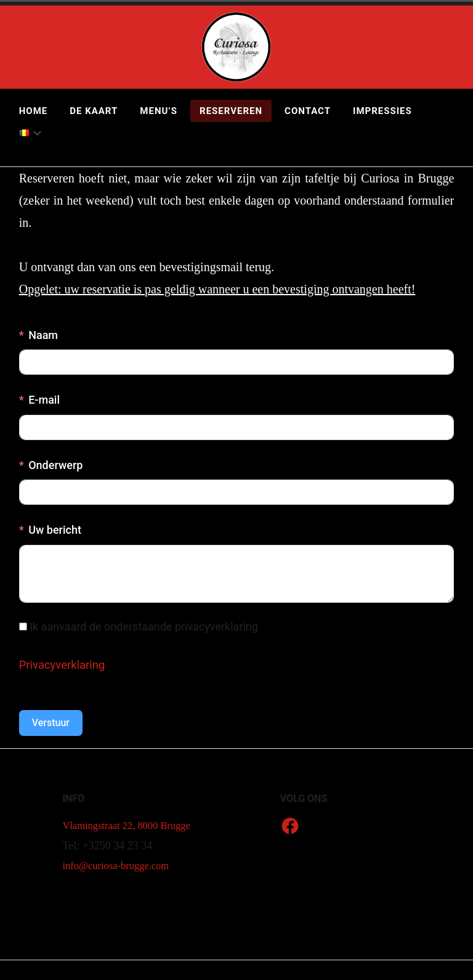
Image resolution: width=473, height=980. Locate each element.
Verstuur (51, 723)
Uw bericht (55, 530)
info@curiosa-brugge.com (120, 885)
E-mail (44, 400)
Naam (43, 335)
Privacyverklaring (66, 664)
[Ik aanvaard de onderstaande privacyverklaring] (23, 627)
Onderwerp (55, 465)
